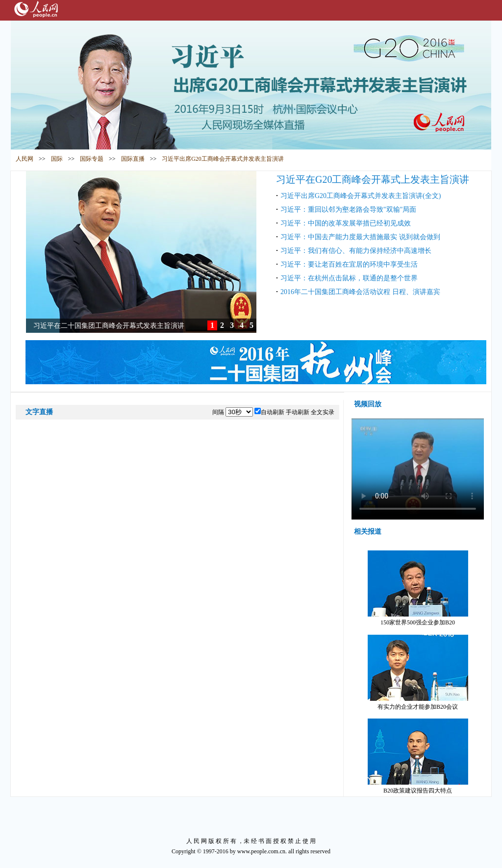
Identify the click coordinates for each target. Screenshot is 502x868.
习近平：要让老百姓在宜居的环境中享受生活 (349, 264)
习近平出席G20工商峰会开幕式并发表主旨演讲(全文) (361, 196)
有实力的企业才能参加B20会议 (418, 672)
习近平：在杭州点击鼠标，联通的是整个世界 (349, 278)
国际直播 (133, 159)
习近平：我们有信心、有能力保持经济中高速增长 (356, 251)
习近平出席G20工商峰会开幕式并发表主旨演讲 (223, 159)
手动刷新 (298, 412)
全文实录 (323, 412)
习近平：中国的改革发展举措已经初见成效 (346, 223)
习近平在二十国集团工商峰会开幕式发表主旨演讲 (109, 326)
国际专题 (92, 159)
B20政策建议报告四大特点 (418, 756)
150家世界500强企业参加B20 (418, 588)
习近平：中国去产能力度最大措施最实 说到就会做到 (360, 237)
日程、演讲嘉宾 (416, 292)
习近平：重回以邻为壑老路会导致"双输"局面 (348, 210)
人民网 (25, 159)
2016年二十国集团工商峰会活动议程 (336, 292)
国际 (57, 159)
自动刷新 (273, 412)
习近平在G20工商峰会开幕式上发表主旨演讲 (373, 179)
